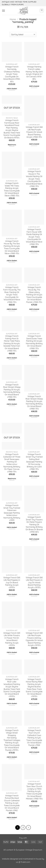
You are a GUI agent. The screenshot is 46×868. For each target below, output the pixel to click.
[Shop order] (23, 34)
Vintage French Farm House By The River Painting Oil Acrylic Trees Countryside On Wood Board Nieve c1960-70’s (12, 295)
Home (13, 19)
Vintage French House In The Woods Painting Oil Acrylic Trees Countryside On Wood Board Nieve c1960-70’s (34, 179)
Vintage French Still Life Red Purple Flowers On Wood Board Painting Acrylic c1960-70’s (34, 132)
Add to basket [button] (12, 89)
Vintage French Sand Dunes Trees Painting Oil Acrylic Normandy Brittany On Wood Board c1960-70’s (34, 342)
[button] (3, 11)
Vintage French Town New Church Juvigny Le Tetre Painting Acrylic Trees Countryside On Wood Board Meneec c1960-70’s (34, 791)
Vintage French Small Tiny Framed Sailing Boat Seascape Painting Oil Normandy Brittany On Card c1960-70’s (34, 462)
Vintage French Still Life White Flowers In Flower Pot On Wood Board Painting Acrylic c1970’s (12, 639)
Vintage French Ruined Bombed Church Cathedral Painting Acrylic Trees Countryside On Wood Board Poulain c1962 (12, 803)
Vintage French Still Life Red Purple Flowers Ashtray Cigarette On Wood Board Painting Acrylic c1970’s (34, 639)
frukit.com (26, 862)
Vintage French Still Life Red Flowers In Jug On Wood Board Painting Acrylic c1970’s (34, 582)
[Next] (28, 827)
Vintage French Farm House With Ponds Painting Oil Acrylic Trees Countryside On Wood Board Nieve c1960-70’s (34, 237)
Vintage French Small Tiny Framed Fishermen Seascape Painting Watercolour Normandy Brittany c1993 (12, 513)
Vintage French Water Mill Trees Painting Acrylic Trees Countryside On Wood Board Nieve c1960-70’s (12, 189)
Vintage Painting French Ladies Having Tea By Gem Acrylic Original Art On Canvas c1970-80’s (34, 73)
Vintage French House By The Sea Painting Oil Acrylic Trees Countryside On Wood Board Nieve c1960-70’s (12, 247)
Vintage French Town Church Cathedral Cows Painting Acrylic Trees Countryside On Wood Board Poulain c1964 (34, 738)
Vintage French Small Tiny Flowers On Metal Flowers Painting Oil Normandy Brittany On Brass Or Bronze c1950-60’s (34, 524)
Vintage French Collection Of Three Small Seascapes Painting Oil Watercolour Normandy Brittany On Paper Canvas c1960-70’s (12, 463)
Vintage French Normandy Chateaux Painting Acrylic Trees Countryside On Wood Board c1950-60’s (12, 74)
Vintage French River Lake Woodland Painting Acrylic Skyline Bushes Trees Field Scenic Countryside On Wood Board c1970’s (12, 688)
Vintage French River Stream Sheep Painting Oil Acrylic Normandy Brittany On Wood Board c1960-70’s (12, 391)
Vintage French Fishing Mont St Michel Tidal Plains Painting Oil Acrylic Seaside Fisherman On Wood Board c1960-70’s (12, 343)
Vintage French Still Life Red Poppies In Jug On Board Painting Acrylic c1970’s (12, 582)
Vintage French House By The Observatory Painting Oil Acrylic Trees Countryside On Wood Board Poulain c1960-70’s (34, 295)
